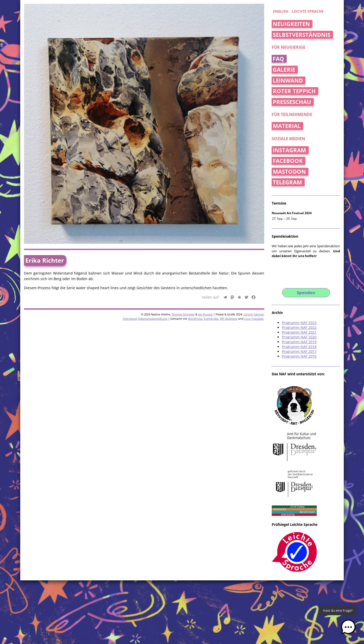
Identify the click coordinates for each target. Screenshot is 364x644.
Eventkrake (211, 319)
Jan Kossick (205, 314)
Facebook (288, 161)
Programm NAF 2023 (299, 323)
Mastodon (289, 172)
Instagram (289, 150)
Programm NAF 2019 (299, 342)
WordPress (195, 319)
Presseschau (292, 102)
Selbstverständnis (302, 35)
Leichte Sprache (308, 11)
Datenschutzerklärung (153, 319)
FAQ (278, 59)
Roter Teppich (294, 91)
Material (287, 126)
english (281, 11)
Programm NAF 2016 (299, 356)
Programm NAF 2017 (299, 351)
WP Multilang (229, 319)
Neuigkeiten (291, 24)
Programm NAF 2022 (299, 327)
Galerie (284, 70)
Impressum (130, 319)
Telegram (287, 182)
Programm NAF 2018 (299, 347)
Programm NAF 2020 (299, 337)
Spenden (306, 293)
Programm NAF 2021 (299, 332)
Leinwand (288, 80)
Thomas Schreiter (183, 314)
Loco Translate (254, 319)
